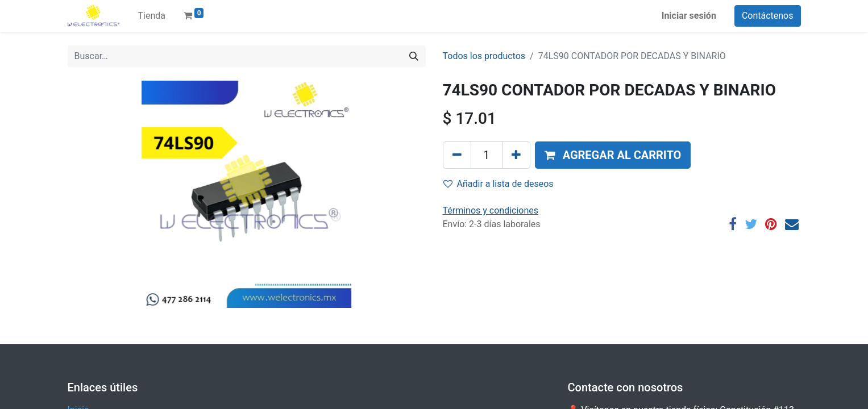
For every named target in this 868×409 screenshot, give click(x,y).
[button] (613, 155)
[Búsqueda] (414, 56)
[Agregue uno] (516, 155)
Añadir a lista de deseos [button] (499, 184)
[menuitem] (151, 16)
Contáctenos (768, 16)
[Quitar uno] (457, 155)
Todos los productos (484, 56)
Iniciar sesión (689, 16)
